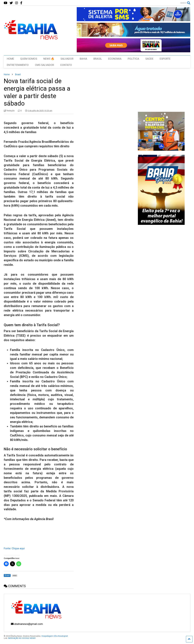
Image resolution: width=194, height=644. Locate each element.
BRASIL (98, 59)
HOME (10, 59)
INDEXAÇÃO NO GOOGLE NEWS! (22, 638)
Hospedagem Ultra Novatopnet (55, 636)
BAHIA (83, 59)
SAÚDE (149, 59)
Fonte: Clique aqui (14, 548)
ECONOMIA (115, 59)
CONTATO (66, 65)
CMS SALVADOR (44, 65)
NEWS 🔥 (49, 59)
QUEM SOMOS (29, 59)
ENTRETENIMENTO (18, 65)
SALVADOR (67, 59)
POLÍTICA (133, 59)
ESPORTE (165, 59)
